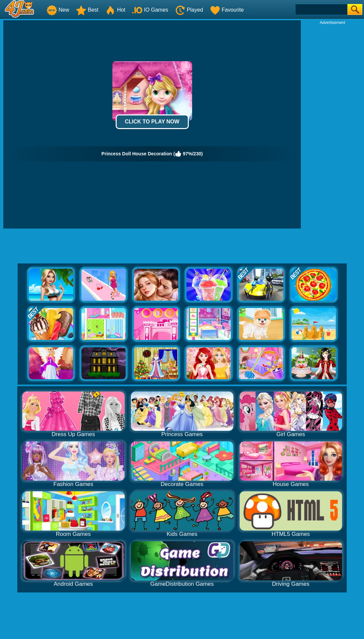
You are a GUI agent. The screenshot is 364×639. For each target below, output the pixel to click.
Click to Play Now (152, 122)
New (58, 10)
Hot (115, 10)
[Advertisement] (332, 125)
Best (87, 10)
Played (189, 10)
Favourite (227, 10)
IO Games (150, 10)
